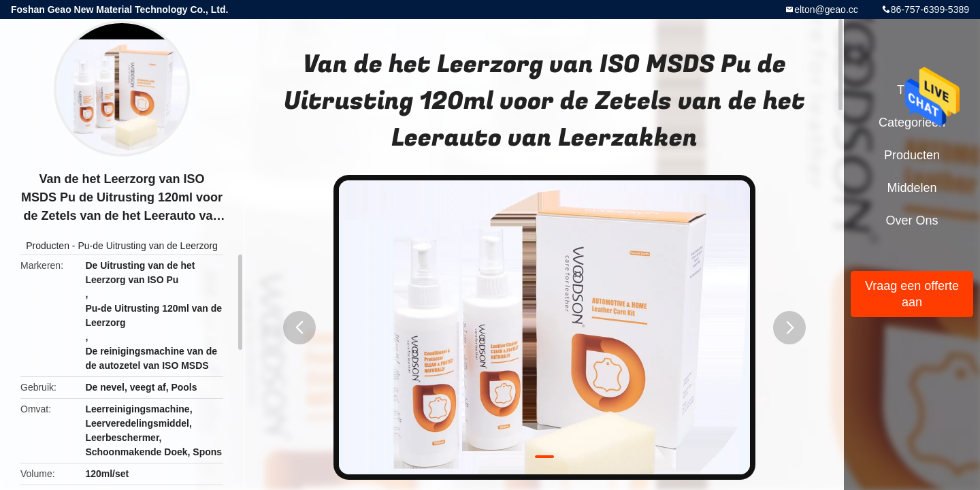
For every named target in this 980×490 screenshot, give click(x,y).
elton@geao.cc (826, 10)
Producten (48, 246)
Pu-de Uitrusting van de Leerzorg (147, 246)
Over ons (912, 220)
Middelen (912, 188)
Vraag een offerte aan (912, 294)
